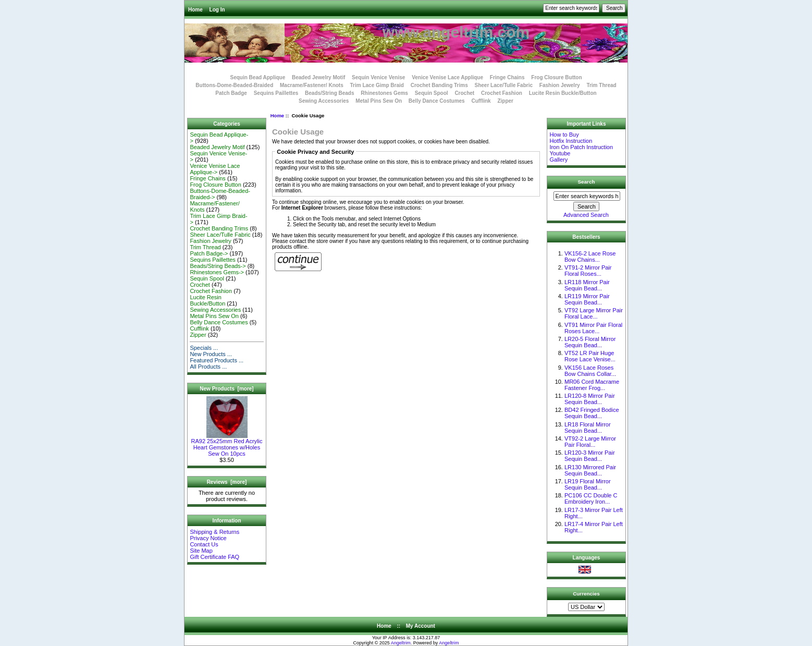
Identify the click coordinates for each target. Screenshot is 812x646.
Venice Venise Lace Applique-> (215, 169)
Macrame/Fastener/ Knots (312, 85)
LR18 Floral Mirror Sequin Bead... (588, 428)
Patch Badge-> (209, 253)
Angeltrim (401, 643)
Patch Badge (231, 93)
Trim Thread (601, 85)
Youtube (560, 153)
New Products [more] (226, 389)
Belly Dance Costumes (437, 101)
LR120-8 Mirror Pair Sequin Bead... (590, 399)
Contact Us (204, 544)
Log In (217, 10)
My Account (421, 626)
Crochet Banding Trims (439, 85)
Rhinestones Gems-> (217, 272)
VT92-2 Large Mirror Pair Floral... (590, 442)
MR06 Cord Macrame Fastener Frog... (592, 385)
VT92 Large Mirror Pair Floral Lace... (594, 313)
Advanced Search (586, 215)
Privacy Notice (208, 538)
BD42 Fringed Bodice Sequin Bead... (592, 413)
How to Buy (564, 135)
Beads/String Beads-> (218, 266)
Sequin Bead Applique (257, 77)
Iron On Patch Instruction (581, 147)
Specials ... (204, 348)
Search (587, 182)
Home (195, 10)
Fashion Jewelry (560, 85)
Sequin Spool (432, 93)
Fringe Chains (507, 77)
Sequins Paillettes (276, 93)
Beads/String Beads (329, 93)
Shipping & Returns (214, 532)
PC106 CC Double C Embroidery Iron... (591, 498)
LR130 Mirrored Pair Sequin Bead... (590, 470)
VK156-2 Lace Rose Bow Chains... (590, 257)
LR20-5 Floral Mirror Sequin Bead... (590, 342)
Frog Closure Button (556, 77)
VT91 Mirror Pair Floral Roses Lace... (593, 328)
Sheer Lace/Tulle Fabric (503, 85)
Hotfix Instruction (571, 141)
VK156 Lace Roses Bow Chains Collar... (590, 371)
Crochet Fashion (502, 93)
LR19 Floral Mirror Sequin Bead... (588, 484)
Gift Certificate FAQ (214, 557)
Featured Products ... (217, 360)
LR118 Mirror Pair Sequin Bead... (587, 285)
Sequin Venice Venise (378, 77)
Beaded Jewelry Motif (318, 77)
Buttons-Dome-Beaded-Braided (234, 85)
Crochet (464, 93)
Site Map (201, 551)
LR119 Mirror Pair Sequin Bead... (587, 299)
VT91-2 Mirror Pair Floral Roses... (588, 271)
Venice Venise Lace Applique (447, 77)
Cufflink (481, 101)
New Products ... (211, 354)
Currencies (586, 593)
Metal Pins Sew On (379, 101)
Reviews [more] (227, 482)
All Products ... (208, 367)
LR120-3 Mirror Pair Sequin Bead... (590, 456)
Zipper (505, 101)
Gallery (558, 160)
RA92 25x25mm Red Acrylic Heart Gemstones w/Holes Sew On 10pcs (227, 445)
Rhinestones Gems (384, 93)
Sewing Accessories (324, 101)
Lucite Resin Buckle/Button (563, 93)
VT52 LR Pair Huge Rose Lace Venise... (590, 356)
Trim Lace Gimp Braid (377, 85)
